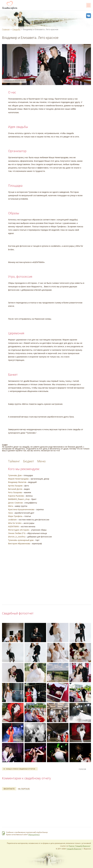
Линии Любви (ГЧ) (17, 533)
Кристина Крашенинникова (21, 509)
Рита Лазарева (15, 492)
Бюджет (29, 461)
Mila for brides (15, 523)
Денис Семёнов (15, 503)
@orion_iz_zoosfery (17, 537)
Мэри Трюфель (15, 516)
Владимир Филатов (17, 482)
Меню (41, 461)
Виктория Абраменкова (19, 543)
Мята (11, 506)
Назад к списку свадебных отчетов (20, 769)
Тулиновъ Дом (15, 475)
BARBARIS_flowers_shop (19, 499)
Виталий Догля (15, 489)
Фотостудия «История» (19, 530)
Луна (10, 513)
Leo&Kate (12, 520)
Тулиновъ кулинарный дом (21, 540)
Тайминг (14, 461)
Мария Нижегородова (18, 479)
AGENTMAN (13, 526)
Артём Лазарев (15, 486)
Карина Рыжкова (16, 496)
